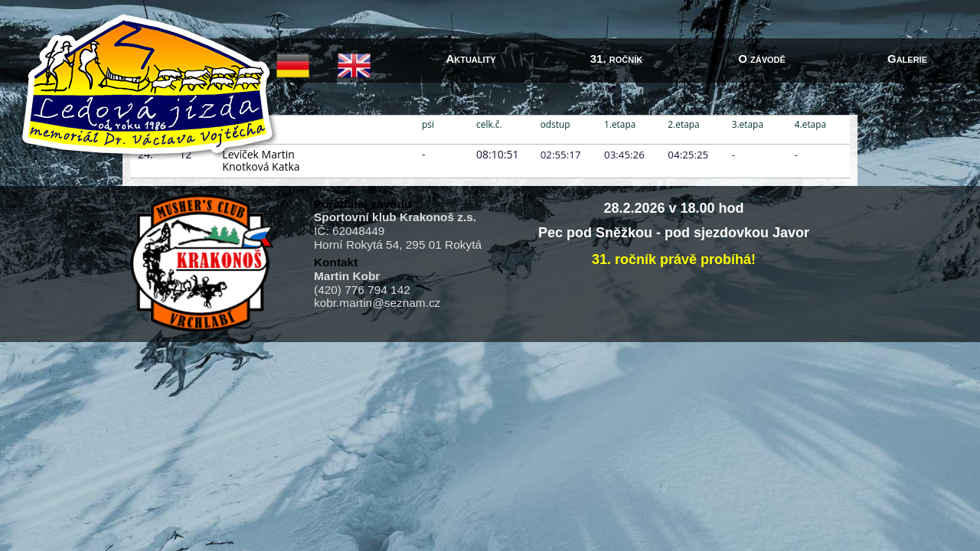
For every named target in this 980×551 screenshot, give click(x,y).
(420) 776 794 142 (362, 290)
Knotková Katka (261, 166)
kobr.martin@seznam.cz (377, 303)
